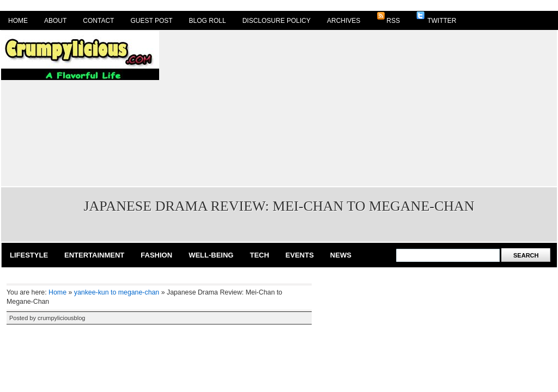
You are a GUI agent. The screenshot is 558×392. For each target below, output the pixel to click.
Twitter (436, 18)
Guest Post (151, 21)
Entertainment (94, 255)
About (55, 21)
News (341, 255)
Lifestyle (29, 255)
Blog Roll (208, 21)
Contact (98, 21)
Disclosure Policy (277, 21)
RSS (388, 18)
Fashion (156, 255)
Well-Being (211, 255)
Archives (344, 21)
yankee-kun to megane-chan (117, 292)
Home (18, 21)
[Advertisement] (319, 107)
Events (300, 255)
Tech (259, 255)
